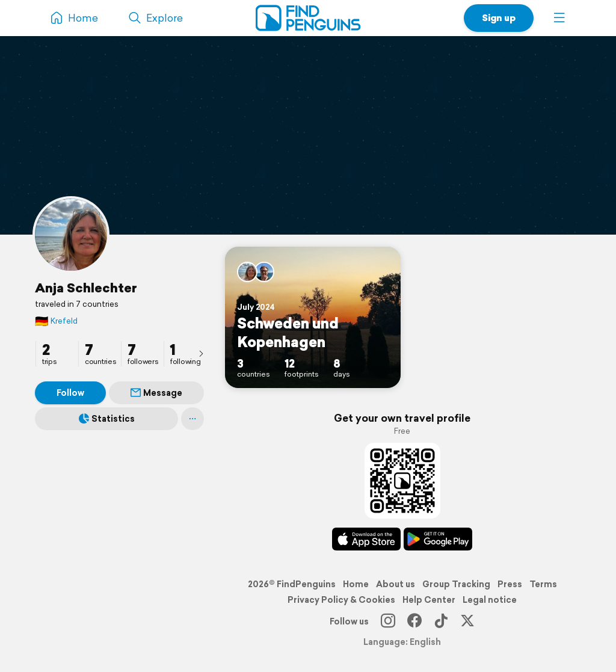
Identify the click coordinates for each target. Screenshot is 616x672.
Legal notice (490, 600)
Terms (543, 584)
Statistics (107, 419)
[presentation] (201, 353)
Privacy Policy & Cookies (341, 600)
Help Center (429, 600)
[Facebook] (414, 621)
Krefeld (56, 321)
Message (156, 393)
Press (510, 584)
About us (396, 584)
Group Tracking (456, 584)
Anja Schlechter (86, 288)
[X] (467, 621)
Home (356, 584)
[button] (559, 18)
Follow (70, 393)
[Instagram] (388, 621)
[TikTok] (441, 621)
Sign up (499, 18)
